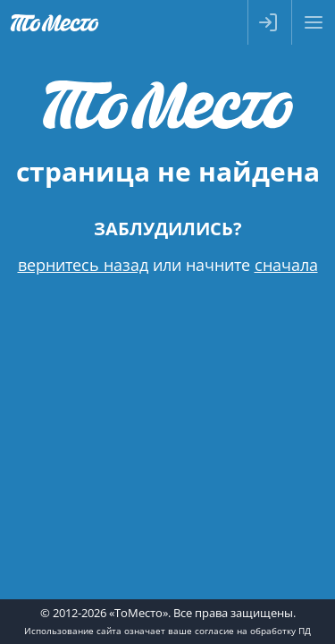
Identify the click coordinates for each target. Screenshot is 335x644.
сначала (286, 265)
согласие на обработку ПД (253, 631)
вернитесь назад (83, 265)
